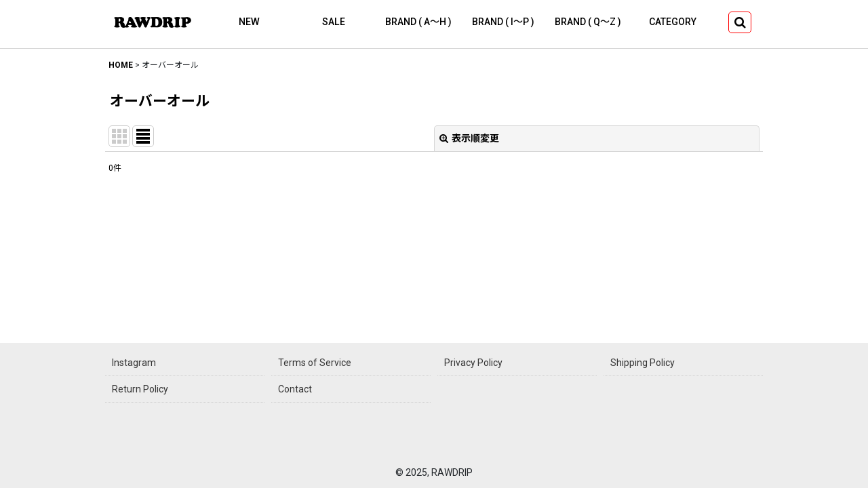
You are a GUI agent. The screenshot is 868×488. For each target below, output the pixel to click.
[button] (740, 22)
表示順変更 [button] (469, 138)
